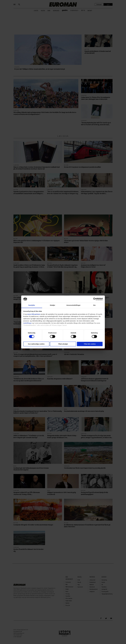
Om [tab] (94, 305)
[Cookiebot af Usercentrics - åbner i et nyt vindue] (95, 299)
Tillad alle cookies (90, 344)
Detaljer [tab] (53, 305)
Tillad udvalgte (63, 344)
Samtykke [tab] (32, 305)
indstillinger (28, 323)
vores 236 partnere (34, 314)
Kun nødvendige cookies (36, 344)
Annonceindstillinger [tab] (73, 305)
